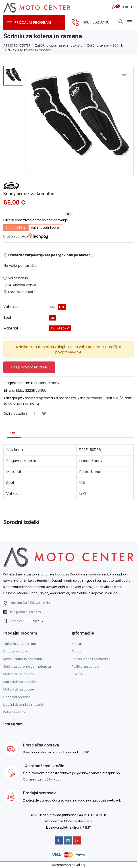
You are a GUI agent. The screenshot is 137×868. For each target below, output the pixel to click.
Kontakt (78, 644)
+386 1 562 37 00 (36, 621)
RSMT (87, 827)
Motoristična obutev (19, 689)
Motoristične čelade (19, 674)
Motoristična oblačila (20, 682)
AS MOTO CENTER (17, 45)
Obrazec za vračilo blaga (42, 779)
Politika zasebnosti (86, 667)
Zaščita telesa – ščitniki (105, 45)
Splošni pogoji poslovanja (91, 659)
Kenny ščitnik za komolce (29, 194)
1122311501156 (36, 390)
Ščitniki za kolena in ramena (30, 50)
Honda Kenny (48, 383)
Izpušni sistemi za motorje (24, 705)
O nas (76, 651)
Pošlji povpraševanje (29, 367)
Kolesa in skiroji (15, 712)
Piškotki (77, 674)
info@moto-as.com (25, 612)
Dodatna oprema (17, 697)
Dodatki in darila (16, 651)
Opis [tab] (14, 433)
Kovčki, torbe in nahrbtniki (23, 659)
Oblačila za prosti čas (20, 644)
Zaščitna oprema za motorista (59, 45)
